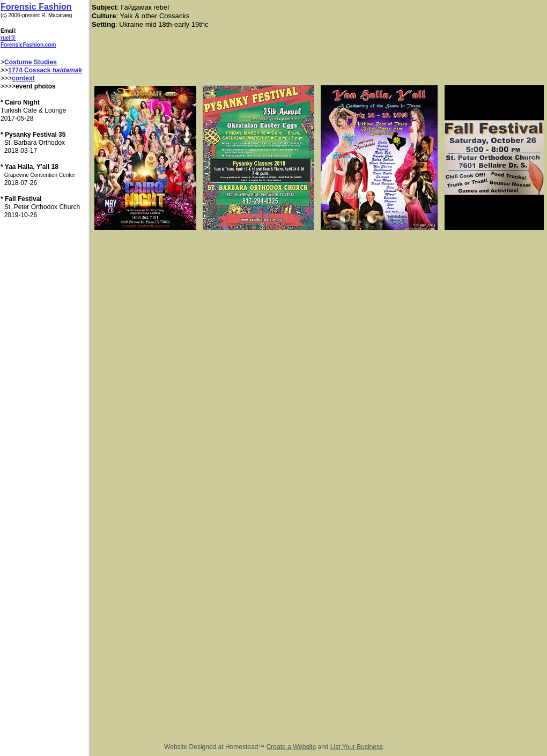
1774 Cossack (30, 70)
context (23, 78)
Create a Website (291, 747)
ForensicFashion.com (28, 45)
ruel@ (8, 38)
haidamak (67, 70)
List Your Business (357, 747)
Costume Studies (31, 62)
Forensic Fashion (36, 7)
